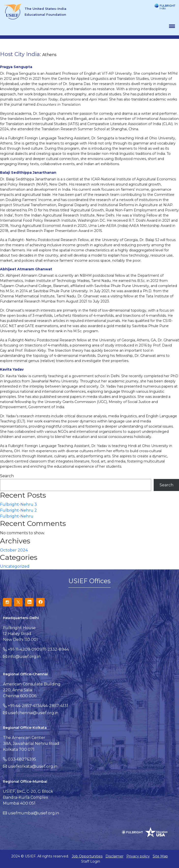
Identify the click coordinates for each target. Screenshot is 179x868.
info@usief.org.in (24, 657)
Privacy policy (138, 856)
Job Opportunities (87, 856)
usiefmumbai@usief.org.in (33, 813)
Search (7, 476)
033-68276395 (22, 759)
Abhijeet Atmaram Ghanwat (26, 269)
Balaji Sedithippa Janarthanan (28, 173)
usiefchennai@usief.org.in (33, 713)
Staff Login (91, 861)
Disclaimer (114, 856)
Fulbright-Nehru (17, 516)
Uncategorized (15, 566)
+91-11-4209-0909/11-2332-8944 (38, 649)
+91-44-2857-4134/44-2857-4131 (38, 706)
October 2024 (14, 550)
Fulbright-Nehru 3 (18, 504)
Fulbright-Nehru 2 (18, 510)
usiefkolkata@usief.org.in (33, 766)
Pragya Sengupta (16, 67)
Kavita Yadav (12, 369)
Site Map (160, 856)
